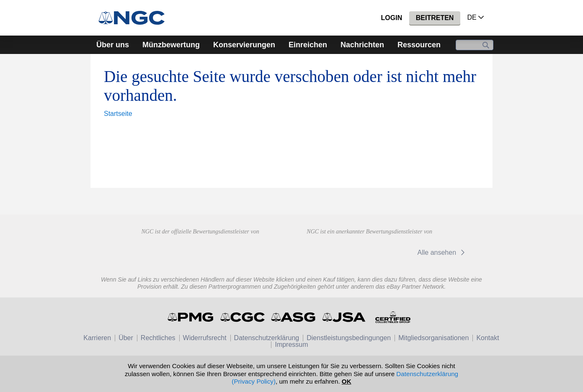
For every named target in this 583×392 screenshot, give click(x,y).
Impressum (291, 345)
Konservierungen (244, 45)
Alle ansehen (442, 252)
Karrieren (97, 338)
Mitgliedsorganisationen (433, 338)
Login (392, 18)
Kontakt (488, 338)
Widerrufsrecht (205, 338)
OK (347, 381)
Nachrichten (362, 45)
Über (126, 338)
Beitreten (435, 18)
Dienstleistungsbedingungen (349, 338)
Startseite (118, 114)
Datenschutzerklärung (267, 338)
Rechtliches (158, 338)
